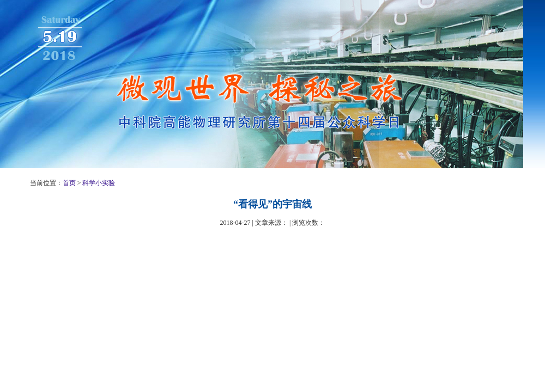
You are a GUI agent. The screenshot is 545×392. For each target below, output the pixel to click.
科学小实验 (99, 183)
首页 (69, 183)
